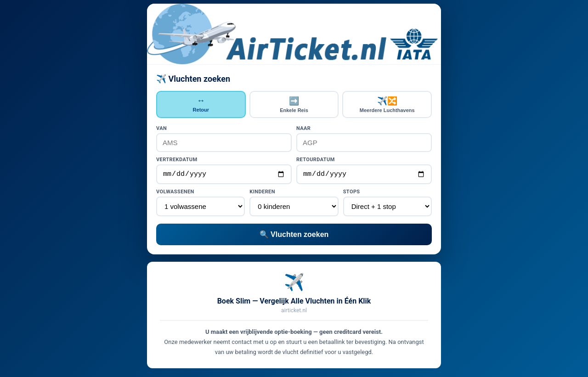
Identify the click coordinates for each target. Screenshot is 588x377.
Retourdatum (316, 160)
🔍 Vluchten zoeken (294, 236)
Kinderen (262, 193)
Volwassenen (175, 193)
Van (161, 128)
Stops (352, 193)
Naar (303, 128)
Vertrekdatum (177, 160)
